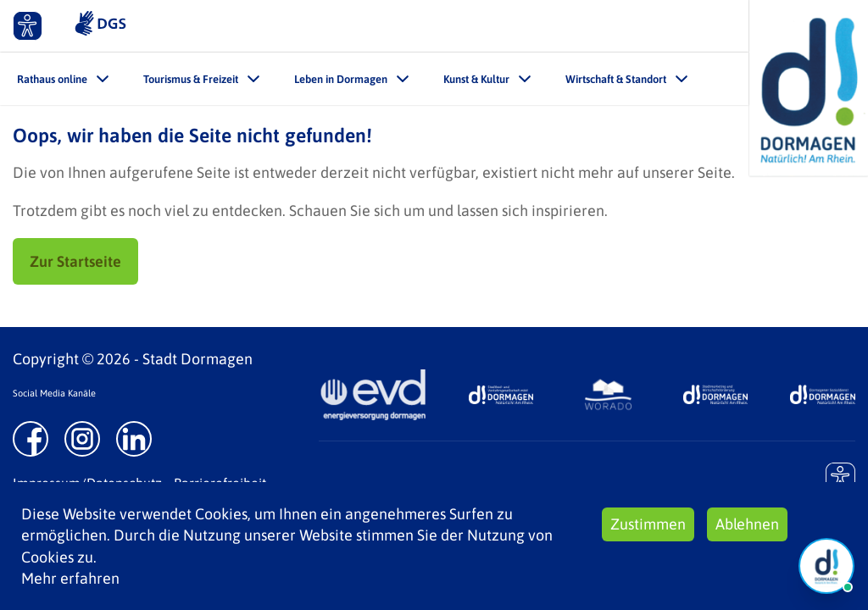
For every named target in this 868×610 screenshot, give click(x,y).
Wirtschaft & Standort (616, 79)
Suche (718, 25)
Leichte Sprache (504, 25)
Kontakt (626, 25)
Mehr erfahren (70, 578)
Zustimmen (648, 524)
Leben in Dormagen (341, 79)
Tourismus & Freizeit (191, 79)
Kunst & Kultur (476, 79)
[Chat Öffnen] (826, 566)
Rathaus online (52, 79)
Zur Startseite (75, 261)
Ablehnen (747, 524)
